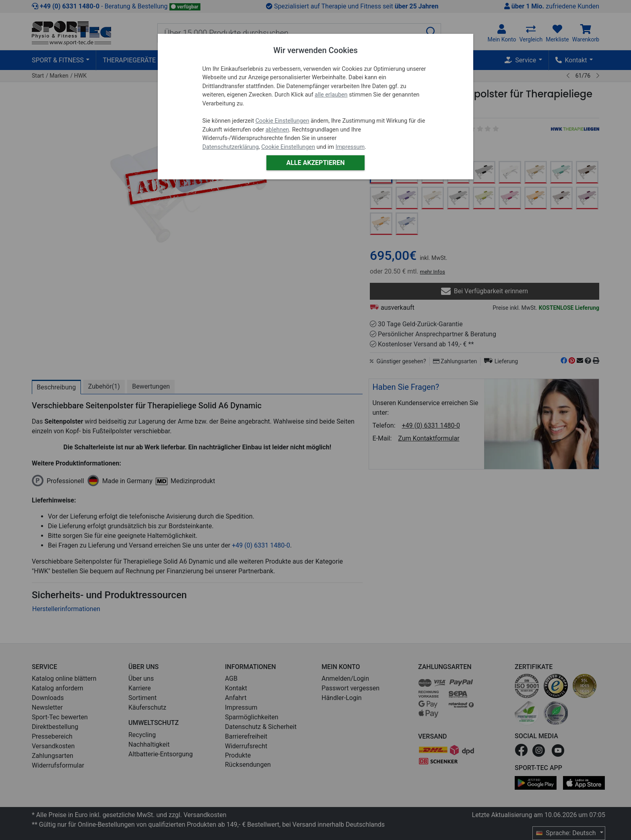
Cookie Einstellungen (283, 121)
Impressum (350, 147)
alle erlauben (331, 95)
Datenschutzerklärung (231, 147)
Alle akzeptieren (315, 163)
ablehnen (277, 130)
